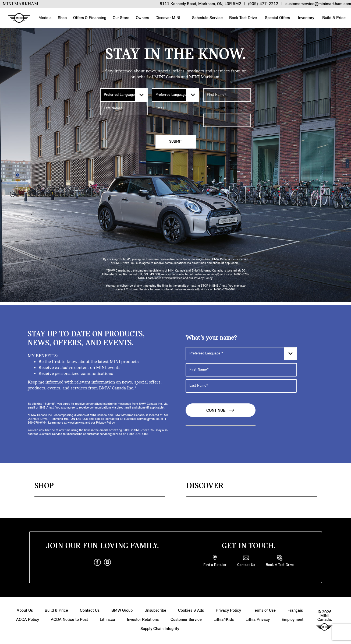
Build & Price (333, 18)
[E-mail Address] (176, 108)
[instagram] (108, 562)
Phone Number (227, 108)
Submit (175, 142)
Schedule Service (207, 18)
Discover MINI (168, 18)
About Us (25, 611)
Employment (292, 620)
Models (45, 18)
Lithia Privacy (258, 620)
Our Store (121, 18)
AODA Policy (28, 620)
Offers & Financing (90, 18)
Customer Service (186, 620)
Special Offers (277, 18)
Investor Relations (143, 620)
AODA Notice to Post (69, 620)
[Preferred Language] (124, 95)
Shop (62, 18)
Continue (221, 410)
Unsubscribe (155, 611)
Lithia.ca (107, 620)
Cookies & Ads (191, 611)
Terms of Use (264, 611)
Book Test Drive (242, 18)
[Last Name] (124, 108)
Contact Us (90, 611)
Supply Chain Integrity (160, 629)
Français (295, 611)
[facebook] (97, 562)
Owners (142, 18)
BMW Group (122, 611)
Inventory (306, 18)
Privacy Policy (228, 611)
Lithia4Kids (224, 620)
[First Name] (227, 95)
